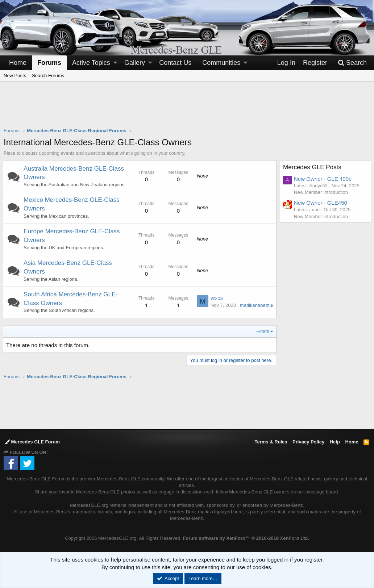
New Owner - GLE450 (321, 203)
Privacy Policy (308, 442)
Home (18, 63)
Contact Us (175, 63)
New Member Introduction (322, 192)
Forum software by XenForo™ (246, 538)
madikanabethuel (257, 305)
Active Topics (91, 63)
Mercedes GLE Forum (32, 442)
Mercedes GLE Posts (313, 167)
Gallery (135, 63)
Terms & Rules (271, 442)
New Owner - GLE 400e (323, 179)
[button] (115, 63)
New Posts (15, 76)
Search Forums (48, 76)
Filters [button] (262, 331)
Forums (49, 63)
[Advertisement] (187, 109)
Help (335, 442)
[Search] (352, 63)
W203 (216, 298)
